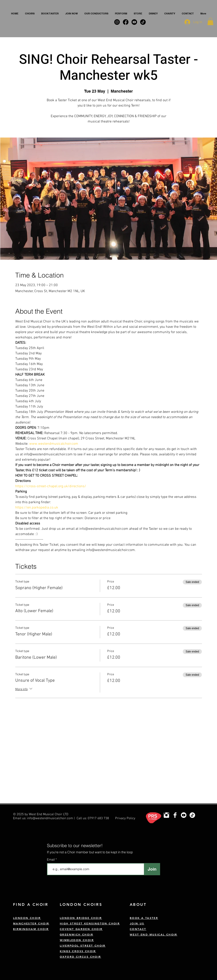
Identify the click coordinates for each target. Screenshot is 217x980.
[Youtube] (184, 815)
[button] (30, 14)
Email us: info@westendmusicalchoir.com (43, 818)
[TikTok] (192, 815)
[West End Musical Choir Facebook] (175, 815)
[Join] (152, 869)
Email (51, 860)
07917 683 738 (98, 818)
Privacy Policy (125, 818)
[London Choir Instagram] (166, 815)
